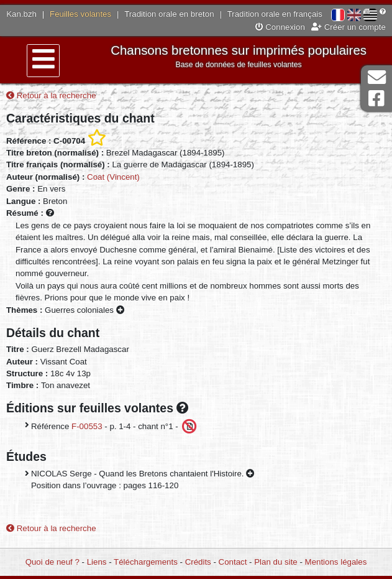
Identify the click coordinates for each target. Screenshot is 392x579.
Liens (97, 562)
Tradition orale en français (275, 14)
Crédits (198, 562)
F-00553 (87, 426)
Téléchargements (146, 562)
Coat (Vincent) (113, 177)
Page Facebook (376, 99)
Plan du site (276, 562)
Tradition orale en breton (169, 14)
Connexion (280, 27)
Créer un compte (349, 27)
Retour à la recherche (51, 95)
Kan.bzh (21, 14)
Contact (233, 562)
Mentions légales (336, 562)
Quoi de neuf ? (52, 562)
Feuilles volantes (80, 14)
